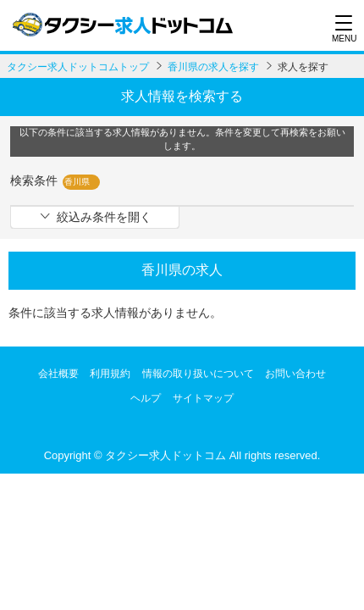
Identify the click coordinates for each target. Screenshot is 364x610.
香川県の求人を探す (213, 67)
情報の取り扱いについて (198, 374)
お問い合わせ (295, 374)
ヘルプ (146, 398)
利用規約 (110, 374)
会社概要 (58, 374)
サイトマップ (203, 398)
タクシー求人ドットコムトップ (78, 67)
